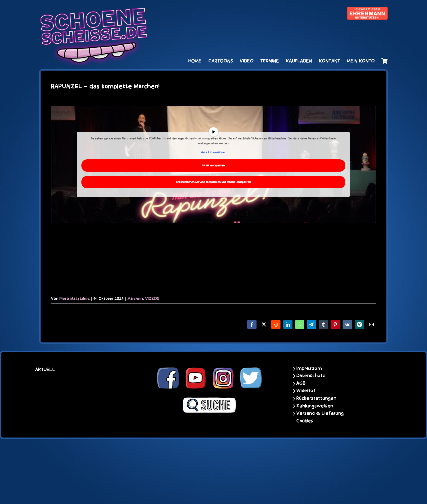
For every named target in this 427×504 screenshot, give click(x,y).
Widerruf (306, 391)
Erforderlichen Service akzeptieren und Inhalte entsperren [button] (213, 182)
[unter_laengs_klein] (367, 10)
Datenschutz (311, 376)
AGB (301, 383)
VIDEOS (152, 299)
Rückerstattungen (316, 398)
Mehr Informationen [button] (213, 152)
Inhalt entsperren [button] (213, 165)
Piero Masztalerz (75, 299)
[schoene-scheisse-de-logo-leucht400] (94, 10)
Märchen (135, 299)
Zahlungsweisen (315, 406)
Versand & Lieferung (320, 413)
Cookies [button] (305, 421)
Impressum (309, 368)
